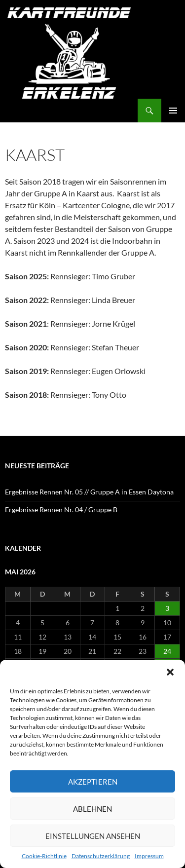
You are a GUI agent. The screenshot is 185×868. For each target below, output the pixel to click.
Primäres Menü (173, 111)
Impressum (149, 856)
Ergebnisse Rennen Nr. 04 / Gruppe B (61, 509)
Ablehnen (92, 809)
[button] (170, 672)
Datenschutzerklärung (101, 856)
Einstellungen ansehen (93, 836)
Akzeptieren (93, 782)
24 (167, 651)
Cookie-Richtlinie (44, 856)
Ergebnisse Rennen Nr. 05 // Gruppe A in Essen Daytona (89, 492)
